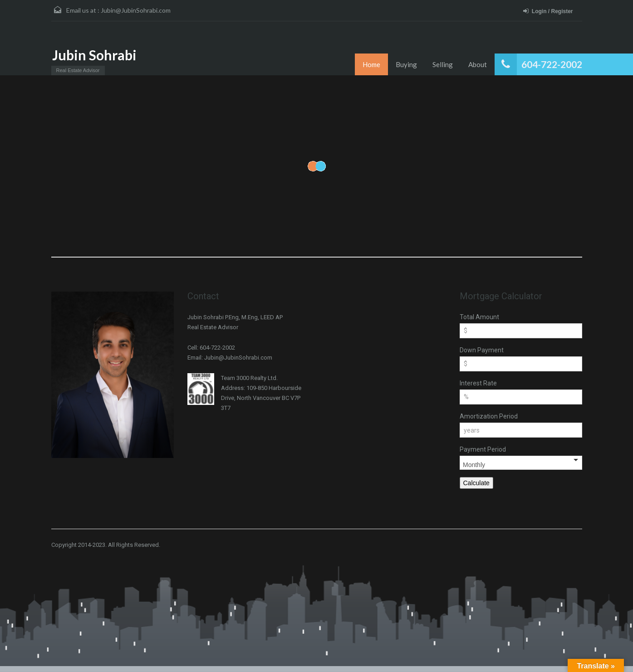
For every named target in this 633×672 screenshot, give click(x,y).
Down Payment (482, 350)
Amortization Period (489, 416)
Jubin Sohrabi (94, 55)
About (478, 64)
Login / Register (548, 11)
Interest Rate (478, 383)
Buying (406, 64)
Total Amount (479, 317)
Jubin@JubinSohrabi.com (136, 10)
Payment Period (483, 449)
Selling (443, 64)
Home (371, 64)
